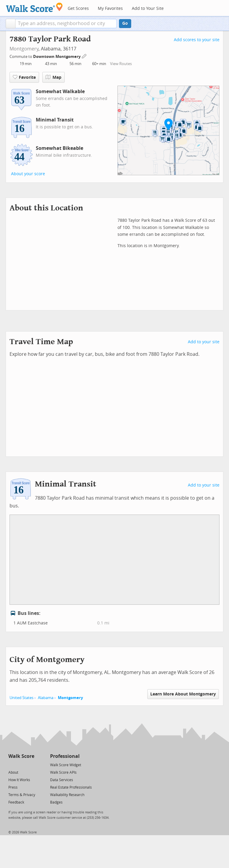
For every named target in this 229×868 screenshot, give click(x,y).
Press (13, 787)
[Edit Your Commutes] (84, 56)
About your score (28, 174)
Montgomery (24, 49)
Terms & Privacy (22, 795)
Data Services (62, 780)
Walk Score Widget (66, 765)
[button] (11, 24)
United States (21, 698)
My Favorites (110, 9)
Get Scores (78, 9)
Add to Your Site (148, 9)
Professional (65, 756)
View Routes (121, 64)
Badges (56, 802)
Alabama (46, 698)
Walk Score (21, 756)
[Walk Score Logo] (34, 7)
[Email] (30, 765)
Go (125, 23)
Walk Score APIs (63, 772)
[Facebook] (21, 765)
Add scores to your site (197, 40)
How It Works (19, 780)
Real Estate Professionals (71, 787)
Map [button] (54, 77)
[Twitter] (12, 765)
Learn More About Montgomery (183, 694)
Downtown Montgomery (57, 57)
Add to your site (204, 342)
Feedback (16, 802)
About (13, 772)
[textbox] (66, 24)
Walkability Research (67, 795)
